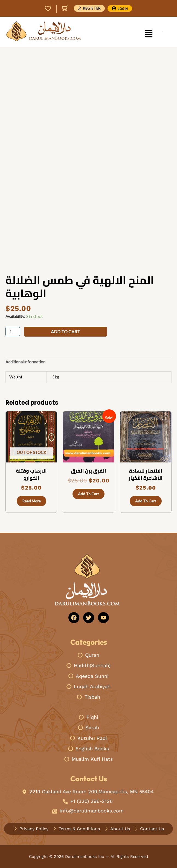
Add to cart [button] (89, 494)
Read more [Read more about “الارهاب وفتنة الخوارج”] (31, 501)
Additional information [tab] (25, 362)
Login (123, 9)
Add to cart (66, 332)
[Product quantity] (13, 332)
